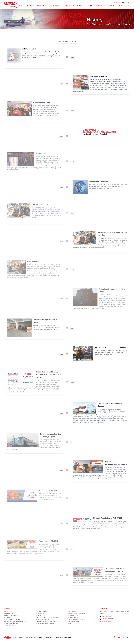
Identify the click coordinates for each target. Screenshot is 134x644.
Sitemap (41, 637)
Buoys (70, 623)
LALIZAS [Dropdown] (30, 6)
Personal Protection (74, 621)
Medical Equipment (73, 617)
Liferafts (6, 612)
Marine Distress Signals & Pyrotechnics (15, 621)
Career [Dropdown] (81, 6)
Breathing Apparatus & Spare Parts (78, 614)
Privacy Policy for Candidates (64, 637)
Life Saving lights (9, 614)
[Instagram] (128, 637)
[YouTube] (119, 637)
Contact (111, 6)
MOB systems (40, 614)
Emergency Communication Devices (46, 621)
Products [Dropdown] (42, 6)
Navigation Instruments (42, 619)
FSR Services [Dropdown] (56, 6)
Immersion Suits (40, 615)
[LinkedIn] (124, 637)
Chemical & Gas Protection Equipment (47, 617)
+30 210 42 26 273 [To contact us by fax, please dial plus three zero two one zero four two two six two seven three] (108, 619)
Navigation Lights (73, 615)
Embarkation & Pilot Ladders (12, 619)
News (91, 6)
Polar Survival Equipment (75, 619)
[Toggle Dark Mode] (129, 2)
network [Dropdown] (100, 6)
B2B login (121, 6)
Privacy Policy (50, 637)
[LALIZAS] (10, 5)
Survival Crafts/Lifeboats (11, 623)
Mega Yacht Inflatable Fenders (45, 623)
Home (20, 6)
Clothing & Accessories (10, 625)
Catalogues (70, 6)
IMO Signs (116, 2)
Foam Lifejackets (73, 612)
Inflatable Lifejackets (42, 612)
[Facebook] (114, 637)
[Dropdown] (123, 2)
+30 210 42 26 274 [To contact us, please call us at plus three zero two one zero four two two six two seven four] (108, 616)
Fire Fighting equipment (11, 615)
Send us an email (105, 622)
